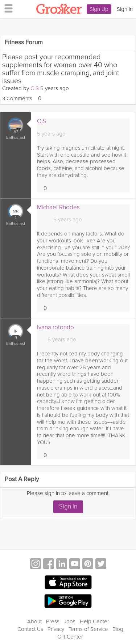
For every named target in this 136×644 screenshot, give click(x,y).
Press (53, 621)
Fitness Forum (24, 43)
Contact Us (30, 629)
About (34, 621)
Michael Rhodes (58, 207)
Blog (118, 629)
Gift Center (70, 637)
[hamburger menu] (7, 8)
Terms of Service (88, 629)
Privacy (56, 629)
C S (35, 88)
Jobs (70, 621)
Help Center (94, 621)
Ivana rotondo (55, 327)
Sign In (68, 506)
